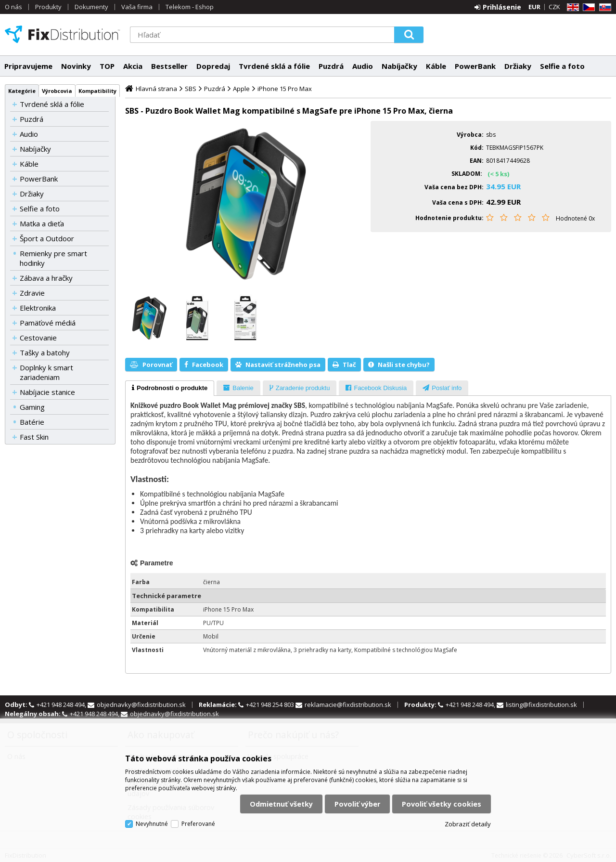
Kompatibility (97, 91)
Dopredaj (213, 66)
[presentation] (170, 388)
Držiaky (518, 66)
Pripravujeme (28, 66)
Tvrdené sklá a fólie (274, 66)
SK (603, 7)
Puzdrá (331, 66)
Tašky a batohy (45, 353)
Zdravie (32, 293)
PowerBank (475, 66)
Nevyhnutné (152, 824)
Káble (436, 66)
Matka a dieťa (42, 223)
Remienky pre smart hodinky (53, 258)
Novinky (76, 66)
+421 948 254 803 (271, 705)
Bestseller (169, 66)
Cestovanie (38, 338)
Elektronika (38, 308)
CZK (554, 7)
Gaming (32, 407)
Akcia (133, 66)
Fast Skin (34, 437)
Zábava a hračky (46, 278)
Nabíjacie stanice (47, 392)
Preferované (198, 824)
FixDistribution (63, 34)
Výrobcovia (57, 91)
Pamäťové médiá (48, 323)
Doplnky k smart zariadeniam (46, 372)
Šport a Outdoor (47, 238)
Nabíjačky (399, 66)
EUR (534, 7)
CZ (587, 7)
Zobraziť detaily (468, 824)
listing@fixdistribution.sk (541, 705)
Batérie (32, 422)
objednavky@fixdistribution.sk (141, 705)
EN (571, 7)
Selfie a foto (562, 66)
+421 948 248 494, (62, 705)
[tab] (170, 388)
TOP (107, 66)
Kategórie (22, 91)
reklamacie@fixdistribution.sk (348, 705)
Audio (363, 66)
